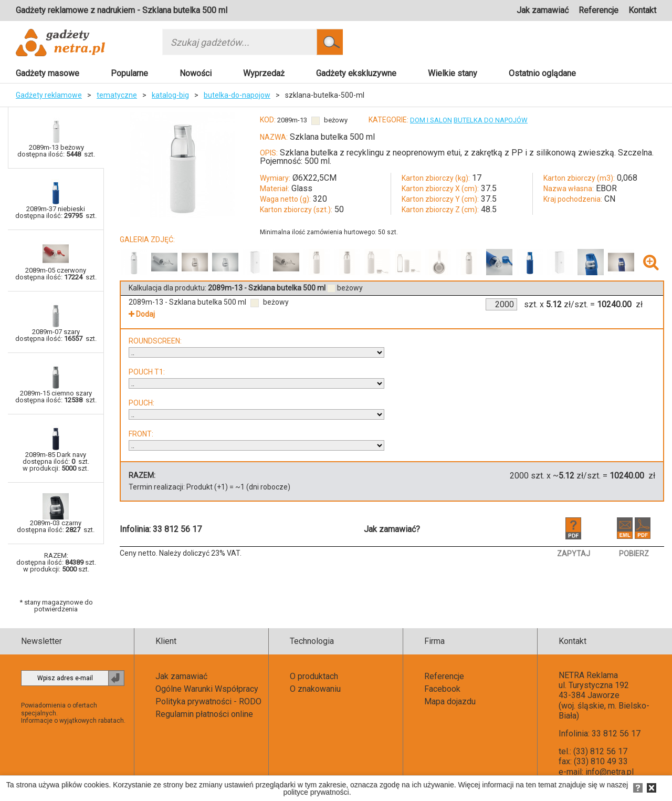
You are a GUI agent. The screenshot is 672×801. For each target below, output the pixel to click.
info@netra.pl (610, 772)
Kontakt (642, 10)
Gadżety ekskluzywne (356, 73)
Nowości (196, 73)
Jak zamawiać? (392, 529)
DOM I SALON (431, 120)
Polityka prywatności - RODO (208, 701)
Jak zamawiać (543, 10)
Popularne (129, 73)
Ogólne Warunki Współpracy (207, 689)
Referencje (598, 10)
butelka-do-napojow (237, 95)
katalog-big (170, 95)
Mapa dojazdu (450, 701)
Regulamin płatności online (204, 714)
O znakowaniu (315, 689)
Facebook (442, 689)
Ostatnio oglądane (542, 73)
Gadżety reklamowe (49, 95)
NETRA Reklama (588, 675)
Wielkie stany (453, 73)
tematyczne (117, 95)
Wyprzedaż (264, 73)
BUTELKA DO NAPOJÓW (491, 120)
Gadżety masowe (48, 73)
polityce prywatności (316, 792)
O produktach (314, 676)
